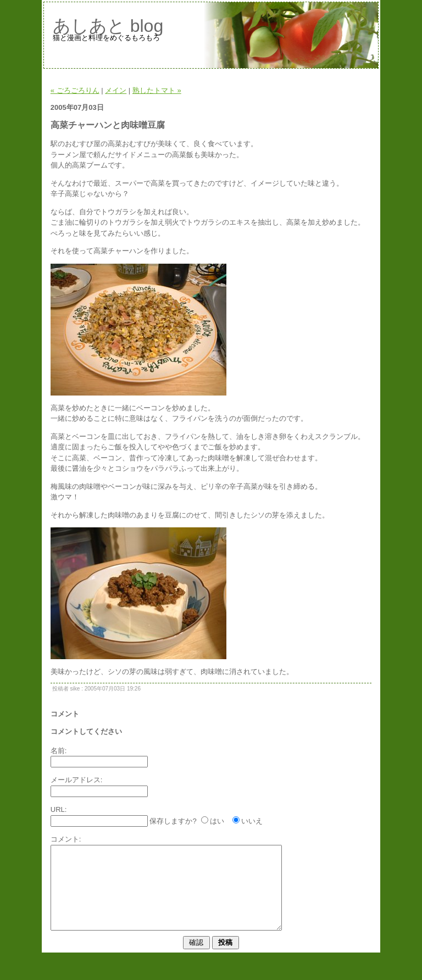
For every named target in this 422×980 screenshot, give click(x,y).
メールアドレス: (77, 780)
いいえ (252, 821)
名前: (59, 751)
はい (217, 821)
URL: (59, 809)
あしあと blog (108, 26)
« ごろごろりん (75, 90)
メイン (116, 90)
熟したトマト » (157, 90)
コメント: (66, 839)
